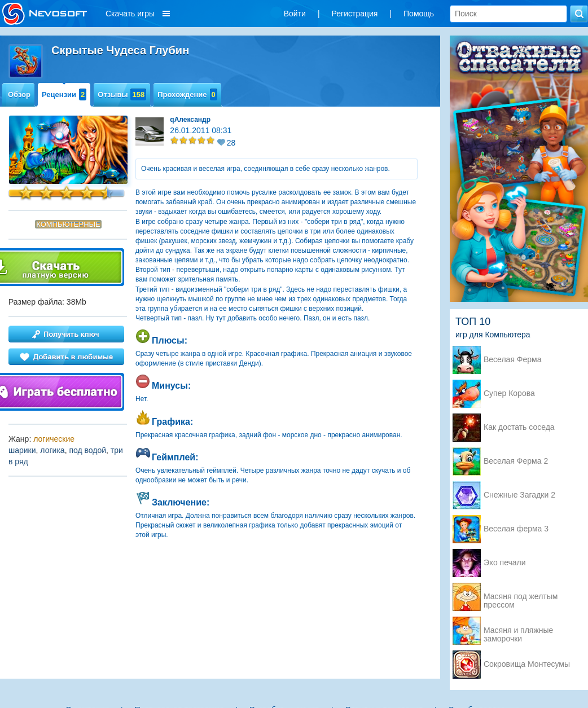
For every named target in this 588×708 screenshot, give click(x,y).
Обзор (19, 94)
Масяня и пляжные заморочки (518, 631)
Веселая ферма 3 (516, 529)
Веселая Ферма (513, 360)
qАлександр (190, 120)
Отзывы (122, 94)
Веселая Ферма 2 (516, 461)
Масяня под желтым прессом (521, 597)
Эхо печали (505, 563)
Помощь (419, 14)
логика (52, 450)
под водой (87, 450)
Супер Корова (509, 393)
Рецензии (64, 94)
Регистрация (355, 14)
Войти (295, 14)
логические (54, 439)
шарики (22, 450)
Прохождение (187, 94)
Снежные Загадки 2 (519, 495)
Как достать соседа (519, 427)
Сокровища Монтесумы (527, 664)
